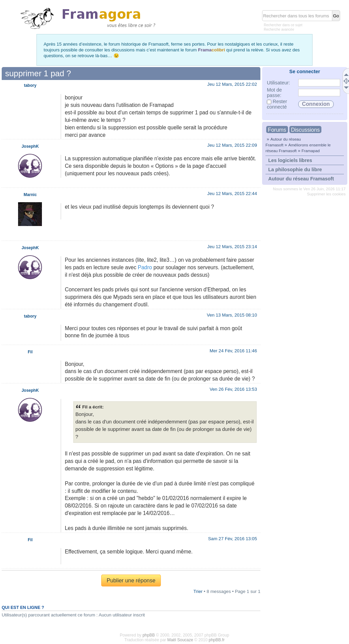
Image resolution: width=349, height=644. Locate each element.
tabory (30, 85)
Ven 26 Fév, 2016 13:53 (233, 389)
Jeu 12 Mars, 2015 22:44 (232, 194)
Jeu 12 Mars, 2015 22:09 (232, 145)
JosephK (30, 146)
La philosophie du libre (295, 170)
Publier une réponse (131, 581)
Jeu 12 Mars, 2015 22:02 (232, 84)
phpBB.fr (217, 640)
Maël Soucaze (180, 640)
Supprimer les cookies (326, 194)
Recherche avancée (279, 29)
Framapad (311, 151)
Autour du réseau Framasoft (301, 179)
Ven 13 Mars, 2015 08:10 (232, 315)
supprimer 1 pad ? (38, 73)
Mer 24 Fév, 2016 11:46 (233, 351)
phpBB (149, 635)
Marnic (30, 195)
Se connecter (305, 71)
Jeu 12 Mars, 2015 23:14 (232, 247)
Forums (277, 130)
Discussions (305, 130)
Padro (145, 267)
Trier (198, 591)
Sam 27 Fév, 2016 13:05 (233, 539)
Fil (30, 352)
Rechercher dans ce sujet (283, 25)
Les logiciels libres (290, 160)
